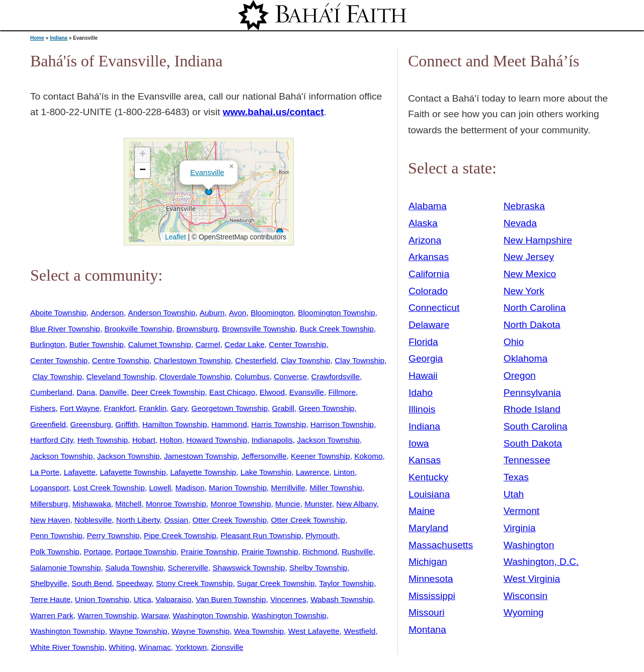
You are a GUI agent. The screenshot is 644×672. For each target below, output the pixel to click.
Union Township (102, 599)
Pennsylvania (532, 393)
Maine (422, 511)
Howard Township (217, 440)
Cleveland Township (121, 376)
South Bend (92, 583)
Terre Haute (50, 599)
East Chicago (232, 392)
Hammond (229, 424)
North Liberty (138, 520)
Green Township (326, 408)
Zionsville (227, 647)
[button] (209, 192)
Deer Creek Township (168, 392)
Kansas (425, 460)
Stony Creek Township (194, 583)
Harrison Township (342, 424)
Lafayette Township (133, 472)
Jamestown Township (201, 456)
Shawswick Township (249, 568)
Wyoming (524, 612)
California (429, 274)
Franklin (153, 408)
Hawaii (423, 375)
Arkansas (429, 257)
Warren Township (107, 615)
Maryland (428, 528)
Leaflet (174, 237)
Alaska (423, 223)
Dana (86, 392)
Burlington (48, 344)
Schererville (188, 568)
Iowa (419, 443)
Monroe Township (176, 504)
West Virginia (532, 579)
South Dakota (533, 443)
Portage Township (146, 552)
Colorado (428, 291)
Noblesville (93, 520)
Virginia (520, 528)
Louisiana (429, 494)
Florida (423, 342)
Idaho (421, 393)
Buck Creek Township (336, 329)
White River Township (67, 647)
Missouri (426, 612)
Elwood (272, 392)
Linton (344, 472)
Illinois (422, 409)
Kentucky (428, 477)
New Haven (50, 520)
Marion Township (238, 488)
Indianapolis (272, 440)
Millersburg (49, 504)
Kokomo (368, 456)
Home (37, 38)
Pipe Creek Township (180, 535)
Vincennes (288, 599)
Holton (171, 440)
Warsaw (155, 615)
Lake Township (266, 472)
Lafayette (80, 472)
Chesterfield (256, 360)
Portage (97, 552)
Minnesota (431, 579)
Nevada (520, 223)
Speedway (134, 583)
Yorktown (191, 647)
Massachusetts (441, 545)
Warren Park (52, 615)
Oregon (520, 375)
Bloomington (272, 313)
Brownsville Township (259, 329)
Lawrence (313, 472)
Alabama (428, 206)
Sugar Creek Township (276, 583)
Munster (318, 504)
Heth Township (103, 440)
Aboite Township (58, 313)
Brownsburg (197, 329)
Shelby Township (318, 568)
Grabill (283, 408)
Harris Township (278, 424)
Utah (514, 494)
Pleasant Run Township (261, 535)
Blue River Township (65, 329)
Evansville (207, 172)
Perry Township (113, 535)
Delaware (429, 325)
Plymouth (321, 535)
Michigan (428, 562)
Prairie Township (209, 552)
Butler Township (97, 344)
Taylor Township (346, 583)
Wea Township (259, 631)
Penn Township (56, 535)
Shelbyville (49, 583)
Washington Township (210, 615)
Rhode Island (532, 409)
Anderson (107, 313)
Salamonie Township (66, 568)
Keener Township (320, 456)
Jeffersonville (264, 456)
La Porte (45, 472)
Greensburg (90, 424)
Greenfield (48, 424)
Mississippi (432, 596)
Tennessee (527, 460)
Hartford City (52, 440)
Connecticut (434, 308)
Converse (290, 376)
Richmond (320, 552)
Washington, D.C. (541, 562)
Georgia (426, 358)
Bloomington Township (336, 313)
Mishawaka (92, 504)
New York (524, 291)
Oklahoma (526, 358)
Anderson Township (162, 313)
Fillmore (342, 392)
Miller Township (336, 488)
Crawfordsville (336, 376)
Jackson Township (328, 440)
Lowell (160, 488)
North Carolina (535, 308)
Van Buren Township (231, 599)
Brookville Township (138, 329)
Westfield (359, 631)
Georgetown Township (229, 408)
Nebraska (524, 206)
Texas (516, 477)
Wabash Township (342, 599)
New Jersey (529, 257)
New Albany (356, 504)
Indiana (59, 38)
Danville (113, 392)
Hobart (144, 440)
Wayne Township (138, 631)
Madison (190, 488)
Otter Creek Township (230, 520)
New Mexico (530, 274)
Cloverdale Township (195, 376)
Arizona (425, 240)
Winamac (155, 647)
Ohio (514, 342)
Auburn (212, 313)
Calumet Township (159, 344)
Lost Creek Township (109, 488)
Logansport (50, 488)
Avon (238, 313)
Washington (529, 545)
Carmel (208, 344)
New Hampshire (538, 240)
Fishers (43, 408)
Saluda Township (134, 568)
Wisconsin (526, 596)
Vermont (521, 511)
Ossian (176, 520)
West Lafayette (314, 631)
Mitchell (128, 504)
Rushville (357, 552)
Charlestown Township (192, 360)
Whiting (122, 647)
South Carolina (536, 426)
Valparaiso (173, 599)
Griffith (127, 424)
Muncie (288, 504)
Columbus (252, 376)
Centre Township (121, 360)
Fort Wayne (80, 408)
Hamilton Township (175, 424)
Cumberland (51, 392)
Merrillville (288, 488)
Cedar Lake (244, 344)
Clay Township (306, 360)
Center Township (297, 344)
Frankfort (119, 408)
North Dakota (532, 325)
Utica (143, 599)
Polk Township (55, 552)
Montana (427, 629)
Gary (179, 408)
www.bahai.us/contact (273, 112)
